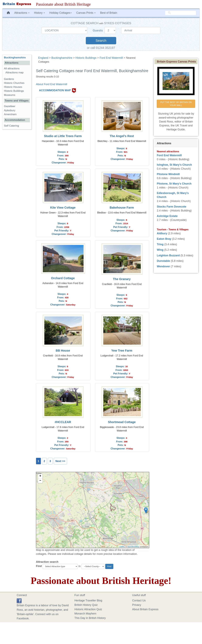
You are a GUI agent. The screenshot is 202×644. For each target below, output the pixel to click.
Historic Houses (13, 87)
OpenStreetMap (133, 547)
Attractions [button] (22, 13)
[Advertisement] (17, 179)
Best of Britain (109, 13)
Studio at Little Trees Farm (63, 136)
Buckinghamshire (62, 58)
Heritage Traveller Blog (88, 600)
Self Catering (11, 126)
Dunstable (163, 261)
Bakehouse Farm (122, 208)
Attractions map (15, 72)
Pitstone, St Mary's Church (174, 184)
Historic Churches (14, 83)
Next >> (60, 461)
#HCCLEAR (63, 422)
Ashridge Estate (167, 216)
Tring (160, 244)
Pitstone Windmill (168, 174)
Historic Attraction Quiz (88, 609)
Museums (10, 95)
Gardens (9, 79)
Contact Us (139, 600)
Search (101, 41)
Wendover (163, 266)
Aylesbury (10, 110)
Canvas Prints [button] (86, 13)
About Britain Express (145, 609)
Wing (160, 250)
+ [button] (40, 476)
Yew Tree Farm (122, 351)
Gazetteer (10, 106)
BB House (63, 351)
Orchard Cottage (63, 278)
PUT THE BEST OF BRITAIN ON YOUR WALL (176, 104)
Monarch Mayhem (85, 614)
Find (39, 566)
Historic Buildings (86, 58)
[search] (181, 13)
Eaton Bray (164, 239)
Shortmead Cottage (122, 422)
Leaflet (122, 547)
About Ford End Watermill (52, 84)
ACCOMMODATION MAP (55, 91)
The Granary (122, 279)
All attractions (12, 69)
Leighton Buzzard (168, 255)
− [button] (40, 481)
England (43, 58)
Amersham (10, 114)
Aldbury (162, 233)
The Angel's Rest (122, 136)
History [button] (39, 13)
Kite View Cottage (63, 208)
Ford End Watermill (111, 58)
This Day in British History (90, 618)
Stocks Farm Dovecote (171, 207)
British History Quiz (86, 605)
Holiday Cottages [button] (61, 13)
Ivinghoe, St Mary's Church (174, 165)
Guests (98, 30)
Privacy (137, 605)
